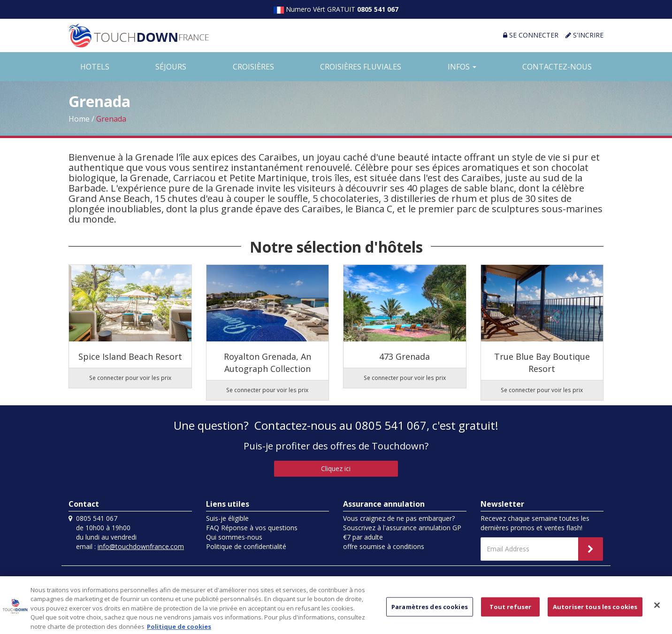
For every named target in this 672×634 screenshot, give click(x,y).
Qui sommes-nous (234, 537)
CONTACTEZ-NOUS (557, 67)
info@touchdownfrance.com (141, 546)
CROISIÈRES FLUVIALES (361, 67)
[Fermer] (657, 610)
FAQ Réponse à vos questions (252, 528)
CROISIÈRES (253, 67)
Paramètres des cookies (430, 611)
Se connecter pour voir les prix (130, 378)
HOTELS (95, 67)
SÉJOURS (171, 67)
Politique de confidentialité (246, 546)
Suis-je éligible (227, 518)
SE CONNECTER (531, 35)
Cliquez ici (336, 468)
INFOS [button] (462, 67)
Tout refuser (511, 611)
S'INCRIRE (584, 35)
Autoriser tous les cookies (595, 611)
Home (79, 119)
